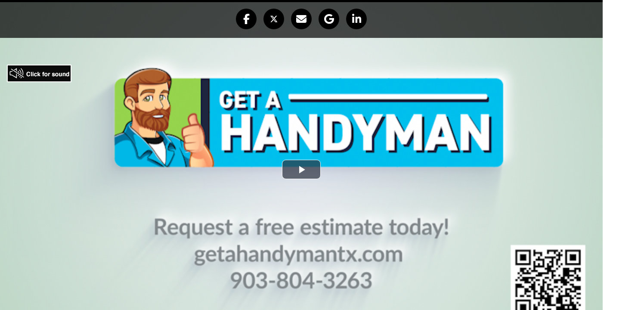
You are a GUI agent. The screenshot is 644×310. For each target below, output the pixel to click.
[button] (246, 19)
